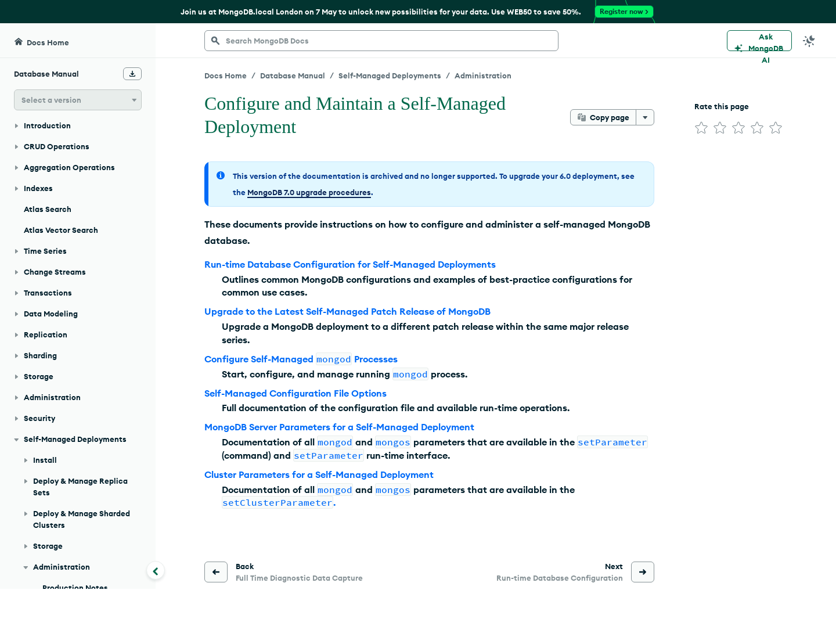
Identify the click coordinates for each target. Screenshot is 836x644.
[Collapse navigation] (156, 570)
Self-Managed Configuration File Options (296, 393)
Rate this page (722, 106)
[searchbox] (381, 41)
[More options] (645, 117)
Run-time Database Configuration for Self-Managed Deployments (350, 264)
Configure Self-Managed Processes (301, 359)
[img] (701, 128)
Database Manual (293, 75)
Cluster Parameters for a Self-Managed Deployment (319, 474)
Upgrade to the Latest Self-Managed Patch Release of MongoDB (347, 311)
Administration (483, 75)
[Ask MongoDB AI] (759, 41)
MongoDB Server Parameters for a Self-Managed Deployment (339, 427)
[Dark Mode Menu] (809, 41)
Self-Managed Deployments (390, 75)
